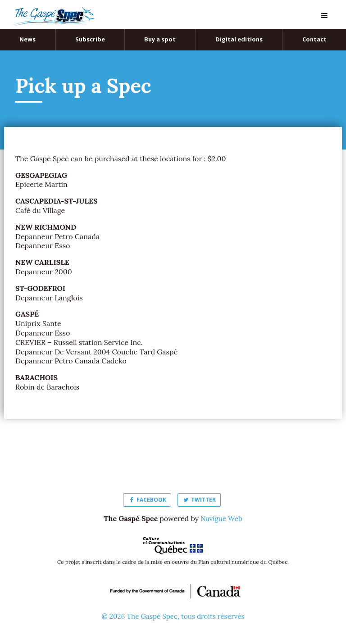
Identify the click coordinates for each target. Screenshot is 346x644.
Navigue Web (221, 518)
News (27, 39)
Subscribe (90, 39)
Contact (314, 39)
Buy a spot (160, 39)
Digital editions (239, 39)
